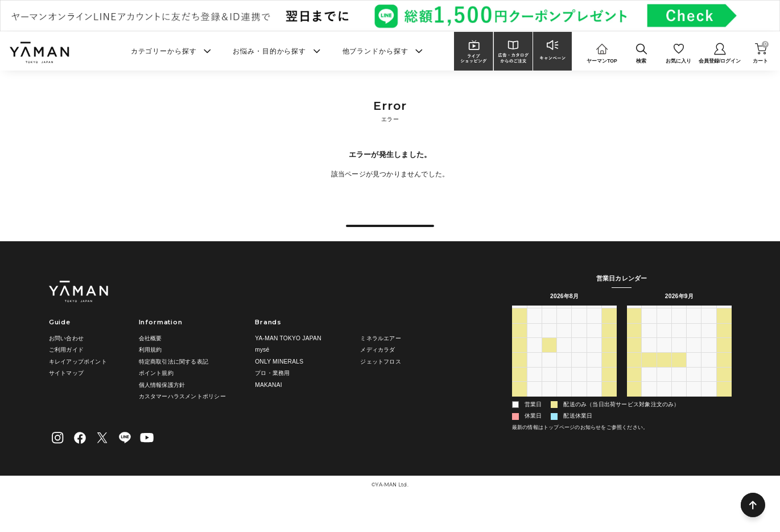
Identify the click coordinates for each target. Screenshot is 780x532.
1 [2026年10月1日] (694, 408)
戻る (390, 236)
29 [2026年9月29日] (664, 408)
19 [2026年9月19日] (724, 378)
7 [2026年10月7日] (679, 423)
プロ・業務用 (272, 394)
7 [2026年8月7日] (594, 364)
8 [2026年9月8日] (664, 364)
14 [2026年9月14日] (649, 378)
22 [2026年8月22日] (609, 393)
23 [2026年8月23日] (519, 408)
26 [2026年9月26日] (724, 393)
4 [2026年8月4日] (549, 364)
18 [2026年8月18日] (549, 393)
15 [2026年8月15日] (609, 378)
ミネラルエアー (381, 359)
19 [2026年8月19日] (564, 393)
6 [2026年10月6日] (664, 423)
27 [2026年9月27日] (634, 408)
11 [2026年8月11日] (549, 378)
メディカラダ (377, 371)
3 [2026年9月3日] (579, 423)
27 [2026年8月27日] (579, 408)
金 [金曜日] (594, 334)
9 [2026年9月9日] (679, 364)
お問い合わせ (66, 359)
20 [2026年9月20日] (634, 393)
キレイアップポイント (78, 383)
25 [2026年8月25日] (549, 408)
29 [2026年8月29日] (609, 408)
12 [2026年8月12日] (564, 378)
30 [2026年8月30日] (519, 423)
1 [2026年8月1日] (609, 349)
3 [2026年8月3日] (534, 364)
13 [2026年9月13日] (634, 378)
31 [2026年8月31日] (534, 423)
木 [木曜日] (579, 334)
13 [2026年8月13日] (579, 378)
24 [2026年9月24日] (694, 393)
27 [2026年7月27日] (534, 349)
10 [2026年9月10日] (694, 364)
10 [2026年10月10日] (724, 423)
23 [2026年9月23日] (679, 393)
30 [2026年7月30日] (579, 349)
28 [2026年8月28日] (594, 408)
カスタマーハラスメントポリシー (182, 418)
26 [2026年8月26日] (564, 408)
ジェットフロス (381, 383)
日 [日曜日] (519, 334)
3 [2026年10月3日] (724, 408)
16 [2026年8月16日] (519, 393)
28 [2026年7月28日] (549, 349)
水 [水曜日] (564, 334)
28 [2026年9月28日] (649, 408)
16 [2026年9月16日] (679, 378)
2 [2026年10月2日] (709, 408)
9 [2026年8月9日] (519, 378)
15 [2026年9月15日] (664, 378)
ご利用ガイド (66, 371)
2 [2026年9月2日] (564, 423)
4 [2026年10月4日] (634, 423)
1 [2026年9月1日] (549, 423)
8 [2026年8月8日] (609, 364)
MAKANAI (269, 406)
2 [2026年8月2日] (519, 364)
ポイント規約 (156, 394)
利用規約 (150, 371)
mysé (262, 371)
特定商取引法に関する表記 (174, 383)
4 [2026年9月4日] (594, 423)
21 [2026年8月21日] (594, 393)
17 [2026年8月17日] (534, 393)
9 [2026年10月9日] (709, 423)
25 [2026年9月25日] (709, 393)
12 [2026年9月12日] (724, 364)
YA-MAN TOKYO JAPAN (288, 359)
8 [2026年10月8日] (694, 423)
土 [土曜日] (609, 334)
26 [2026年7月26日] (519, 349)
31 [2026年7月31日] (594, 349)
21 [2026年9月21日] (649, 393)
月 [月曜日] (534, 334)
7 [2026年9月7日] (649, 364)
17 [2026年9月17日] (694, 378)
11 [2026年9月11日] (709, 364)
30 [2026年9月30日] (679, 408)
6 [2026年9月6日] (634, 364)
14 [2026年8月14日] (594, 378)
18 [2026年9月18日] (709, 378)
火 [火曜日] (549, 334)
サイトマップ (66, 394)
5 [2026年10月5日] (649, 423)
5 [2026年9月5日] (609, 423)
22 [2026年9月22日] (664, 393)
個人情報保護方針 (162, 406)
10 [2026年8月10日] (534, 378)
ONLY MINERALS (279, 383)
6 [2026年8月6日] (579, 364)
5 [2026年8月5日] (564, 364)
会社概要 (150, 359)
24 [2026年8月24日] (534, 408)
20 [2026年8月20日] (579, 393)
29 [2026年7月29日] (564, 349)
